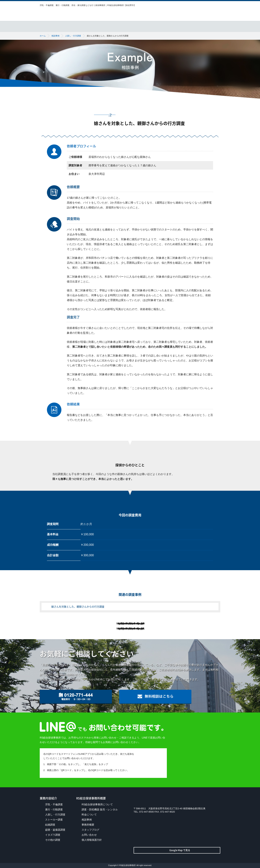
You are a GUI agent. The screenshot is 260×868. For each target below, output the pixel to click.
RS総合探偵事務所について (56, 24)
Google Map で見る (177, 850)
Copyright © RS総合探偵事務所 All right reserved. (130, 865)
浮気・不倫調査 (54, 804)
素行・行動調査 (54, 809)
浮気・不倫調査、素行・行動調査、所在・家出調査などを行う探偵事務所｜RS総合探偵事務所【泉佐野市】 (88, 5)
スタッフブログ (90, 830)
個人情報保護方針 (92, 840)
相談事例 (189, 24)
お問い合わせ (89, 835)
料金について (165, 24)
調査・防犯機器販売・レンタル (129, 24)
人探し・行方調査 (55, 815)
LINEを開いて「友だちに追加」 (152, 763)
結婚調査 (50, 825)
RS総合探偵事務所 (63, 13)
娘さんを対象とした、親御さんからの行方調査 (78, 606)
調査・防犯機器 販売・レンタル (100, 809)
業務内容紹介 (92, 24)
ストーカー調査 (54, 820)
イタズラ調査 (53, 835)
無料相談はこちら (204, 13)
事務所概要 (213, 24)
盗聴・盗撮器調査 (55, 830)
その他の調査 (53, 840)
